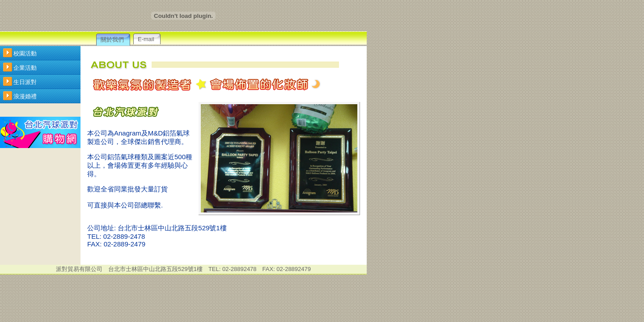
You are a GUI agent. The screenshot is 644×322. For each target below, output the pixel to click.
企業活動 (25, 68)
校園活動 (25, 53)
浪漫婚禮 (25, 96)
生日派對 (25, 82)
